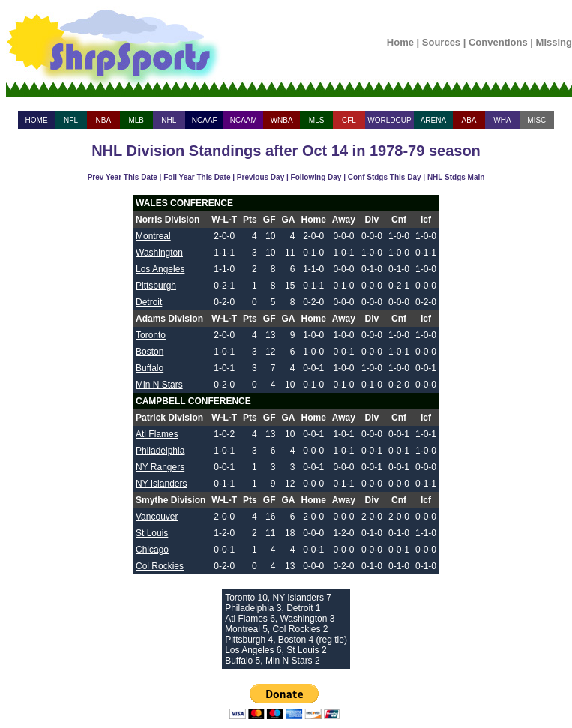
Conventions (498, 42)
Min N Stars (159, 385)
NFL (71, 120)
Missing (554, 42)
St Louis (152, 533)
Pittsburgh (156, 286)
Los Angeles (160, 269)
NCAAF (205, 120)
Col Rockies (160, 566)
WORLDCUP (389, 120)
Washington (159, 253)
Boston (150, 352)
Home (400, 42)
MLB (136, 120)
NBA (104, 120)
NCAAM (244, 120)
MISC (536, 120)
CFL (349, 120)
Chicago (152, 550)
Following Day (316, 177)
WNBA (282, 120)
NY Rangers (160, 467)
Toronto (151, 335)
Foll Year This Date (197, 177)
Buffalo (150, 368)
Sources (441, 42)
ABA (469, 120)
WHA (502, 120)
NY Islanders (161, 484)
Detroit (149, 302)
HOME (37, 120)
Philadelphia (160, 451)
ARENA (433, 120)
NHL (169, 120)
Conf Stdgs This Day (385, 177)
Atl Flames (157, 434)
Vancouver (157, 517)
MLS (317, 120)
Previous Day (261, 177)
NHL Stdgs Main (456, 177)
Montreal (153, 236)
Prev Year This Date (123, 177)
